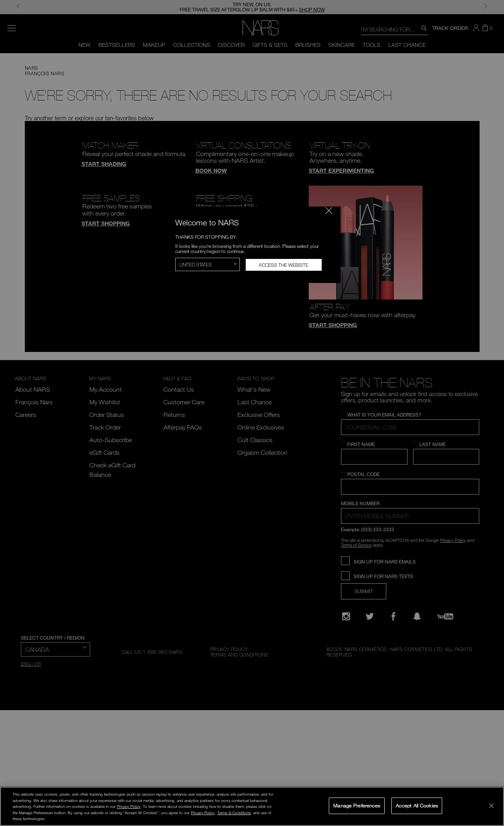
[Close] (491, 806)
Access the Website (283, 265)
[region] (252, 806)
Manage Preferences (357, 806)
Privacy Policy (129, 806)
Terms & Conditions (234, 813)
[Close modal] (329, 210)
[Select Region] (208, 264)
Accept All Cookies (417, 806)
